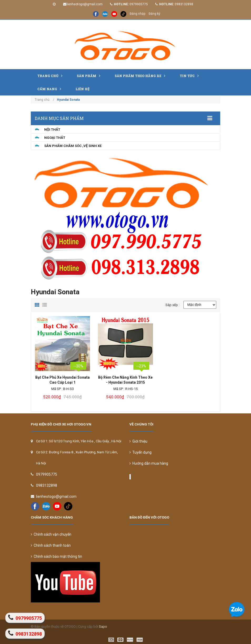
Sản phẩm (90, 76)
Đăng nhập (137, 14)
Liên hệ (83, 89)
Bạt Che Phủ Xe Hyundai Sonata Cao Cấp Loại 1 (62, 380)
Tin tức (190, 76)
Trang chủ (51, 76)
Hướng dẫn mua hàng (149, 463)
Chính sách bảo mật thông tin (56, 556)
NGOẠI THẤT (55, 138)
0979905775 (139, 4)
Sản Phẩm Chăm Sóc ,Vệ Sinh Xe (73, 146)
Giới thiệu (138, 441)
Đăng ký (154, 14)
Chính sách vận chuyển (51, 534)
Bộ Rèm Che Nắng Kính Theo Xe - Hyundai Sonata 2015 (125, 380)
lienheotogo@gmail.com (85, 4)
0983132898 (184, 4)
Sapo (103, 627)
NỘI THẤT (52, 130)
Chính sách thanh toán (51, 545)
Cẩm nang (51, 89)
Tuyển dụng (140, 452)
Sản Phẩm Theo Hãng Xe (141, 76)
